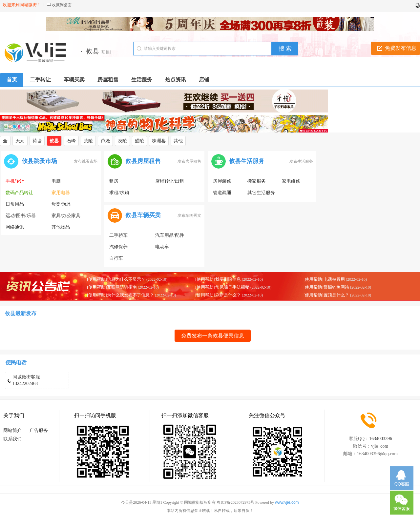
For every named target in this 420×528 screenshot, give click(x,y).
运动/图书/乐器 (21, 216)
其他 (178, 141)
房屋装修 (222, 181)
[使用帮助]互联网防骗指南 (112, 287)
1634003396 (381, 439)
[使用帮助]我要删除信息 (218, 279)
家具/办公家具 (66, 216)
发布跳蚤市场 (86, 161)
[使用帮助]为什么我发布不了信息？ (120, 295)
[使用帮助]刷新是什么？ (218, 295)
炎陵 (122, 141)
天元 (20, 141)
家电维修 (291, 181)
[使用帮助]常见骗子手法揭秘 (222, 287)
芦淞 (105, 141)
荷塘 (37, 141)
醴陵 (139, 141)
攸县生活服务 (247, 161)
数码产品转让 (19, 193)
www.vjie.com (287, 502)
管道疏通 (222, 193)
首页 (12, 80)
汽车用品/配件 (170, 235)
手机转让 (15, 181)
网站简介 (12, 430)
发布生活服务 (301, 161)
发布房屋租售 (189, 161)
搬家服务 (257, 181)
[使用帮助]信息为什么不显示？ (116, 279)
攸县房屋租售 (143, 161)
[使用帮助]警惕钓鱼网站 (326, 287)
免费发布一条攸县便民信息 (213, 336)
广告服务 (39, 430)
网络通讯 (15, 227)
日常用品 (15, 204)
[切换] (106, 52)
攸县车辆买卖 (143, 215)
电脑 (56, 181)
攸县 (54, 141)
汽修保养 (118, 247)
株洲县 (159, 141)
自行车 (116, 258)
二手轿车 (118, 235)
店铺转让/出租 (170, 181)
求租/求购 (119, 193)
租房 (114, 181)
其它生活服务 (261, 193)
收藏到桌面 (62, 5)
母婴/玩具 (61, 204)
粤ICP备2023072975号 (235, 502)
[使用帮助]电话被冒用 (324, 279)
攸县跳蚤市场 (39, 161)
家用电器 (61, 193)
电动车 (162, 247)
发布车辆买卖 (189, 215)
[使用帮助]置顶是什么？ (326, 295)
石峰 (71, 141)
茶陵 (88, 141)
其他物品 (61, 227)
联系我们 (12, 439)
